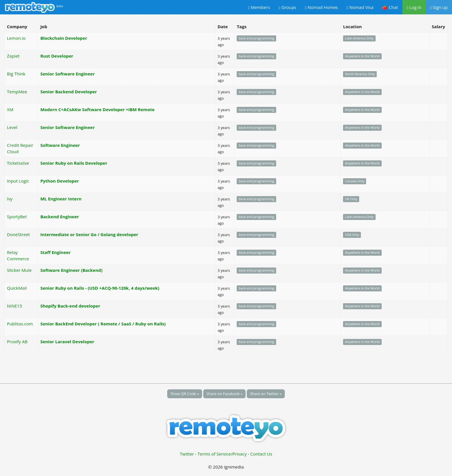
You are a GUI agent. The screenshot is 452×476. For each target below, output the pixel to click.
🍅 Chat (390, 7)
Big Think (16, 74)
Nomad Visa (360, 7)
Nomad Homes (322, 7)
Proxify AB (17, 342)
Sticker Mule (19, 270)
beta (60, 6)
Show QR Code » (185, 394)
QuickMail (17, 288)
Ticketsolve (18, 163)
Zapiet (13, 56)
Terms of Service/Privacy (222, 454)
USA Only (352, 235)
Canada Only (355, 181)
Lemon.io (16, 38)
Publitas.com (20, 324)
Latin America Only (359, 38)
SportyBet (17, 217)
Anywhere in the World (362, 56)
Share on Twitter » (266, 394)
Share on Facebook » (224, 394)
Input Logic (18, 181)
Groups (288, 7)
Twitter (187, 454)
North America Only (360, 74)
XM (10, 109)
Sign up (439, 7)
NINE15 (14, 306)
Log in (414, 7)
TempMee (17, 92)
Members (259, 7)
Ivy (10, 199)
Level (12, 127)
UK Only (351, 199)
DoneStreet (18, 234)
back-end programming (256, 38)
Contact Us (261, 454)
